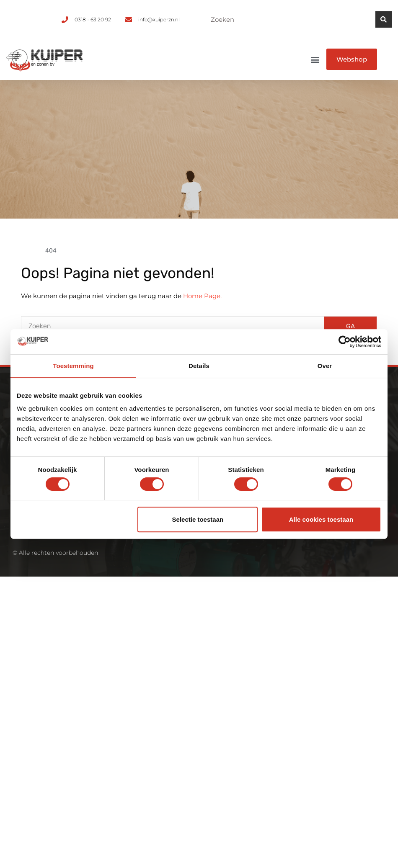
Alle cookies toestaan (321, 519)
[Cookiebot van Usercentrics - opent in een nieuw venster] (345, 342)
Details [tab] (199, 366)
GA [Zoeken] (351, 326)
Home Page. (202, 296)
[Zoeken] (384, 19)
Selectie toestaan (198, 519)
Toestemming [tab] (73, 366)
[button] (315, 59)
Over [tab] (325, 366)
